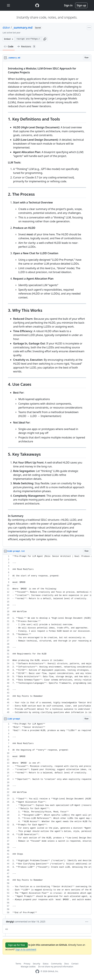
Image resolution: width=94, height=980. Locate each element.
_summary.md (23, 27)
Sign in (68, 5)
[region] (47, 304)
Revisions (27, 47)
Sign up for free (17, 945)
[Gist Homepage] (37, 5)
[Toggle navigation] (8, 5)
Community (56, 964)
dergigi (10, 922)
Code (9, 46)
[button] (45, 39)
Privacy (27, 964)
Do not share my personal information (56, 967)
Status (46, 964)
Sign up (81, 5)
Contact (75, 964)
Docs (67, 964)
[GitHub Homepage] (37, 971)
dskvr (6, 27)
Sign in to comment (26, 949)
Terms (18, 964)
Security (36, 964)
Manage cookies (28, 967)
